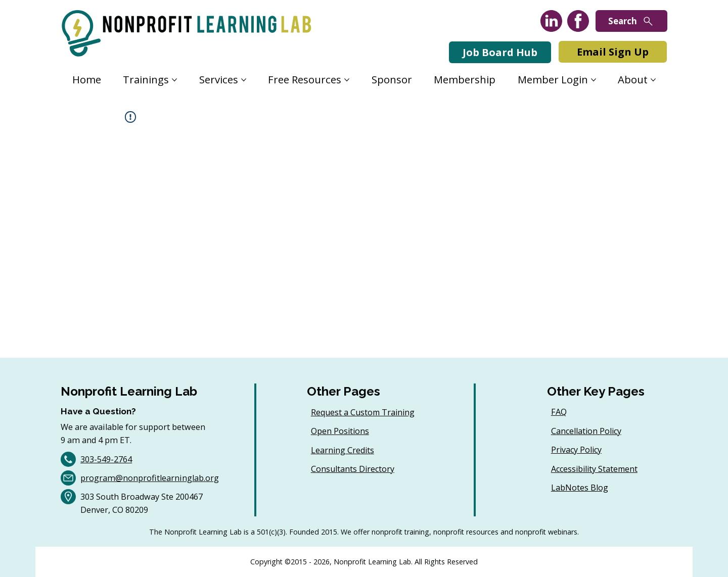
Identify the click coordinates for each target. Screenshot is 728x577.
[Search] (631, 21)
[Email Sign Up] (613, 52)
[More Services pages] (244, 80)
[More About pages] (653, 80)
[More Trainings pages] (174, 80)
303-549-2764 (106, 459)
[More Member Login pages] (594, 80)
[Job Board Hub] (500, 52)
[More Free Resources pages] (347, 80)
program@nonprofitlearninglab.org (150, 478)
